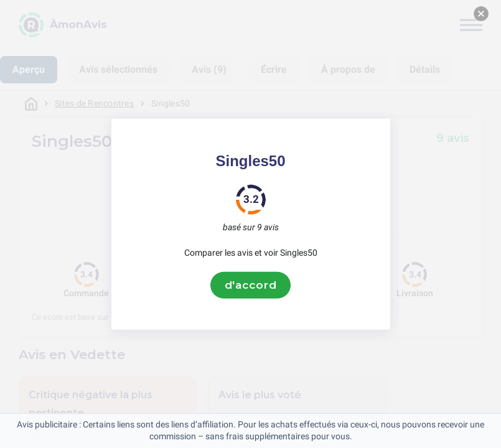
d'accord (251, 285)
